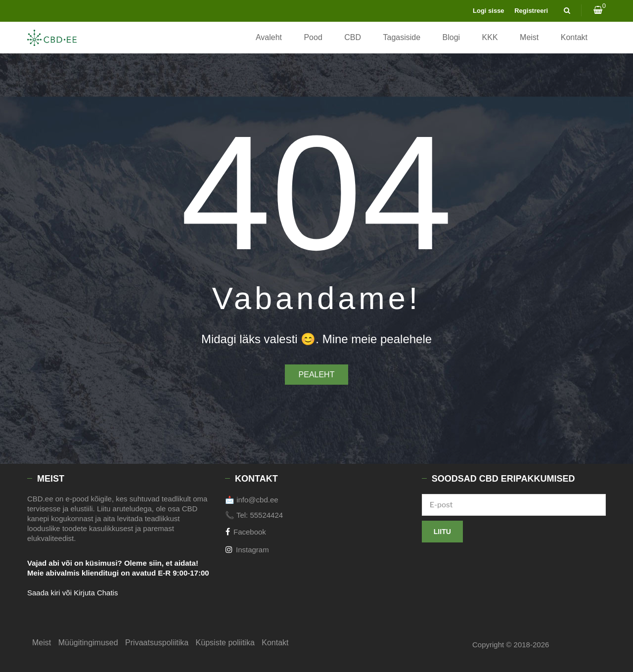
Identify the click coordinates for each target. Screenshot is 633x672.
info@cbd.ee (257, 500)
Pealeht (317, 375)
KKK (490, 37)
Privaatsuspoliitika (157, 643)
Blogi (452, 37)
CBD (353, 37)
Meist (529, 37)
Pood (313, 37)
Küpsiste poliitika (225, 643)
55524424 (266, 515)
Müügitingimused (88, 643)
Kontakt (574, 37)
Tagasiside (402, 37)
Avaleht (269, 37)
